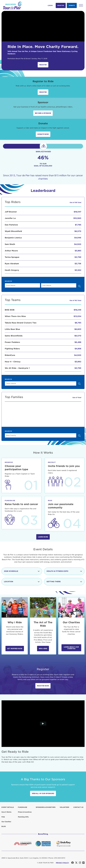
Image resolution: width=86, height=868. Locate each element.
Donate (72, 5)
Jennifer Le (10, 218)
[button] (81, 5)
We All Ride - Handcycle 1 (17, 368)
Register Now (43, 686)
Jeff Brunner (11, 212)
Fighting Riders (12, 349)
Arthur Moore (11, 251)
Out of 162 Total (75, 300)
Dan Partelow (11, 225)
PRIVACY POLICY (62, 863)
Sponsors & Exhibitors (46, 807)
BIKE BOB (10, 310)
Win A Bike (43, 649)
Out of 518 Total (75, 202)
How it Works (6, 812)
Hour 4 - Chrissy (13, 362)
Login (50, 5)
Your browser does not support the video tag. (43, 26)
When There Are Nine (15, 316)
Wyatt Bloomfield (13, 231)
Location (22, 582)
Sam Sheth (10, 244)
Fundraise (23, 807)
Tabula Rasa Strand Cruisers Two (21, 323)
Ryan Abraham (12, 264)
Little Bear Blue (12, 329)
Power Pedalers (12, 342)
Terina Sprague (12, 257)
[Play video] (43, 724)
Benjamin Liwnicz (13, 238)
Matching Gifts (23, 817)
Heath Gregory (12, 270)
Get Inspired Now (15, 649)
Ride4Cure (10, 355)
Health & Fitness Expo (64, 571)
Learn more (43, 537)
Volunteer (64, 807)
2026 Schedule (22, 571)
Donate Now (43, 134)
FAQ (3, 817)
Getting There (64, 582)
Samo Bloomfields (14, 336)
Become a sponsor (43, 113)
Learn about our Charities (71, 648)
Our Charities (6, 822)
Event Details (8, 807)
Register (61, 5)
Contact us (78, 807)
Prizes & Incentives (25, 812)
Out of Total (77, 398)
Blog (4, 826)
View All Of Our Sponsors (43, 793)
